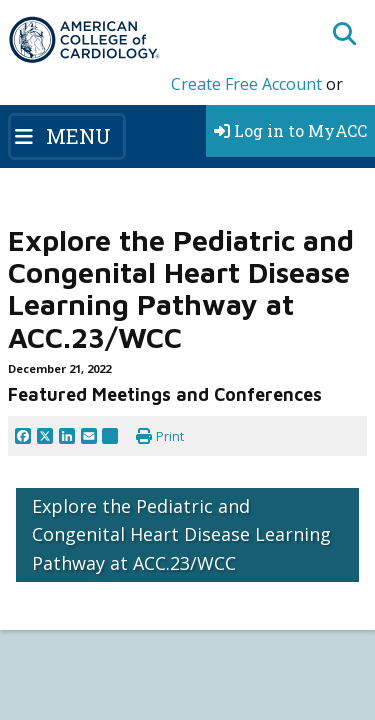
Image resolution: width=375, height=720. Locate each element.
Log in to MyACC (290, 130)
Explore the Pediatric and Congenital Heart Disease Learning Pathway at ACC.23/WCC (181, 535)
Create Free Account (246, 84)
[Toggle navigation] (67, 136)
